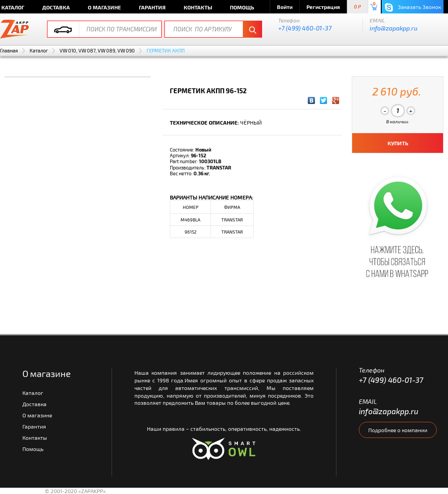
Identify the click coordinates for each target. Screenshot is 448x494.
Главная (9, 50)
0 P (358, 7)
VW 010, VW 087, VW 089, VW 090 (97, 50)
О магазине (104, 7)
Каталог (39, 50)
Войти (285, 7)
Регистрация (323, 7)
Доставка (56, 7)
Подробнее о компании (398, 430)
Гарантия (152, 7)
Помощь (242, 7)
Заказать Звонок (413, 7)
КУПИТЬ (398, 143)
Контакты (198, 7)
